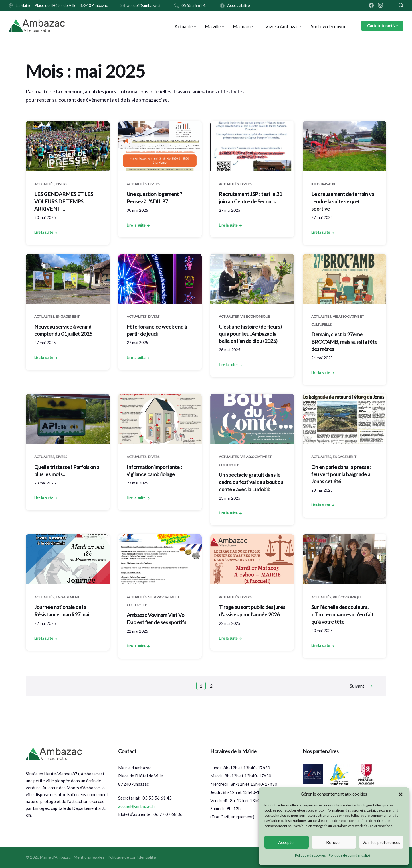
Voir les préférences (381, 842)
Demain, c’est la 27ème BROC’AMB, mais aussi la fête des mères (344, 341)
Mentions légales (89, 857)
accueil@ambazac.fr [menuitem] (145, 5)
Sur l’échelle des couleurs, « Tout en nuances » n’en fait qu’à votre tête (342, 614)
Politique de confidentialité (349, 855)
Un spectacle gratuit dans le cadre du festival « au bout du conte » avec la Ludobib (251, 482)
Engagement (68, 316)
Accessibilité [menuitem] (239, 5)
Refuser (334, 842)
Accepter (287, 842)
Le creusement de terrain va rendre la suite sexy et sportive (343, 201)
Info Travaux (323, 184)
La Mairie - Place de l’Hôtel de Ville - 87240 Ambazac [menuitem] (62, 5)
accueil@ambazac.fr (137, 806)
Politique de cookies (310, 855)
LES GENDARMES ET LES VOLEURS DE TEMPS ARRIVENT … (64, 201)
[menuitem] (184, 26)
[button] (401, 794)
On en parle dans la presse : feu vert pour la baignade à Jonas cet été (341, 474)
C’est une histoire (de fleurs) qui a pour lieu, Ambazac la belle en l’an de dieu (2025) (250, 334)
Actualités (44, 184)
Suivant (357, 686)
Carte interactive (382, 26)
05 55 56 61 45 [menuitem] (195, 5)
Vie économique (255, 316)
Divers (61, 184)
